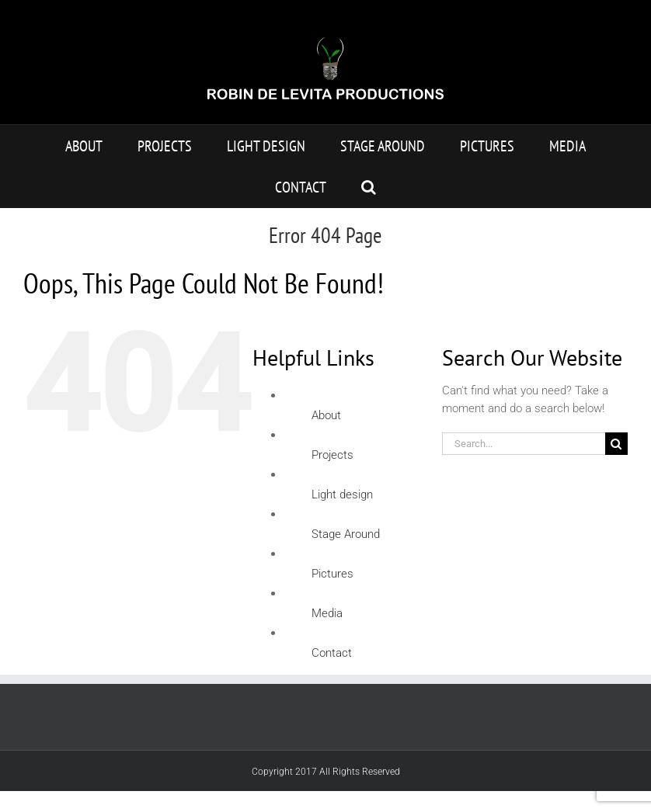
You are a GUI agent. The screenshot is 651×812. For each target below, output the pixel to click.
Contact (332, 653)
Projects (332, 455)
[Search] (616, 444)
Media (327, 613)
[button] (369, 187)
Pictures (332, 574)
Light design (342, 494)
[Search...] (524, 444)
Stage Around (346, 534)
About (326, 415)
